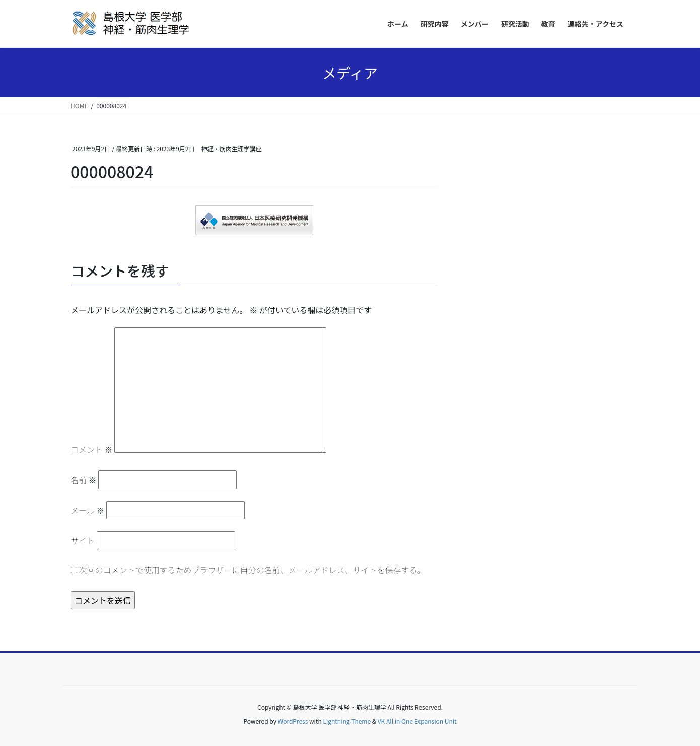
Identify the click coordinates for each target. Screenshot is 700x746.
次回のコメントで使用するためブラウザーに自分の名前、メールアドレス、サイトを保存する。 (252, 570)
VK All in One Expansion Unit (417, 721)
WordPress (293, 721)
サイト (83, 540)
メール (88, 510)
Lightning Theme (347, 721)
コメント (92, 449)
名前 (84, 480)
